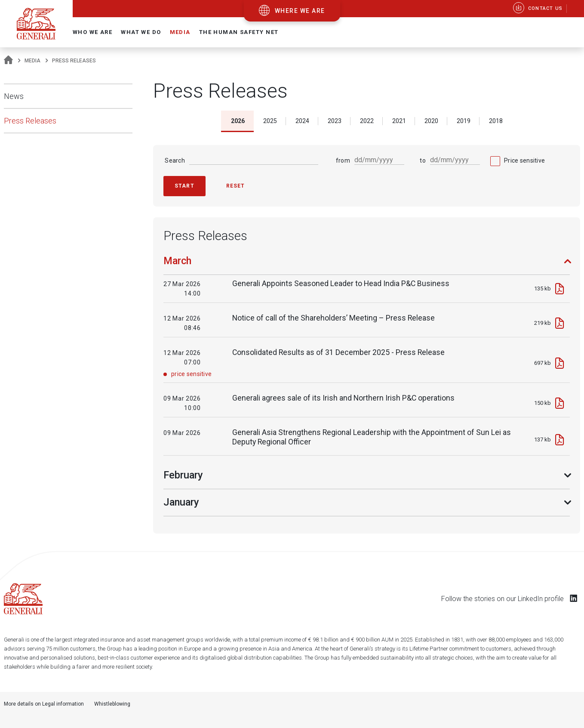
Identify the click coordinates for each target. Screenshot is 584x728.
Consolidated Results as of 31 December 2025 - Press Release (338, 352)
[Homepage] (8, 61)
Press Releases (30, 121)
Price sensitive (524, 160)
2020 (431, 121)
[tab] (367, 265)
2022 (367, 121)
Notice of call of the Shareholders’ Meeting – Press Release (333, 318)
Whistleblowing (112, 704)
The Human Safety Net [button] (239, 32)
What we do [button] (141, 32)
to (423, 160)
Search (175, 160)
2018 (496, 121)
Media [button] (180, 32)
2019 (464, 121)
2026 (238, 121)
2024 (302, 121)
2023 (335, 121)
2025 (270, 121)
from (343, 160)
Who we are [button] (92, 32)
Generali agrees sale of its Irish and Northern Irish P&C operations (343, 398)
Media (32, 61)
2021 (399, 121)
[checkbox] (518, 160)
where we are (300, 11)
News (14, 96)
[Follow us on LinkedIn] (574, 598)
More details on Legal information (44, 704)
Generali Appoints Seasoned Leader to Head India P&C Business (341, 284)
